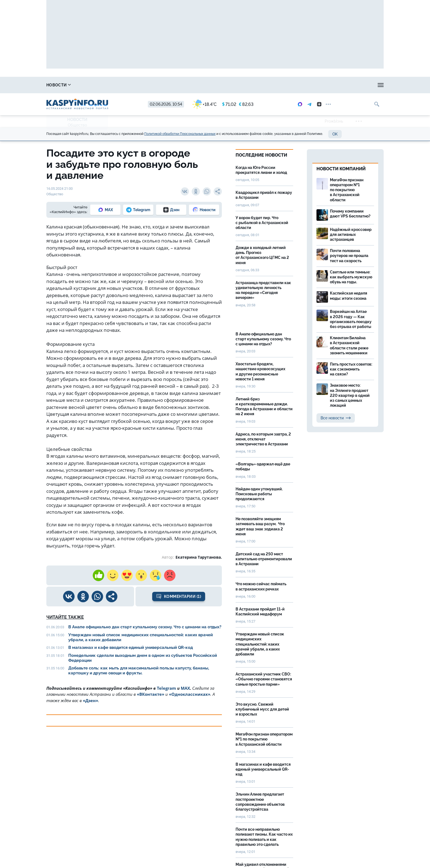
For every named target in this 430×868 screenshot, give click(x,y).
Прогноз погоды (188, 85)
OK (335, 134)
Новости (59, 85)
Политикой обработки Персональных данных (180, 134)
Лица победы (321, 85)
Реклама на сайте (277, 85)
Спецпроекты (232, 85)
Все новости (336, 418)
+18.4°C (204, 104)
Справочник (96, 85)
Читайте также (65, 617)
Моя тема (356, 85)
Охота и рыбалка (141, 85)
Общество (77, 125)
